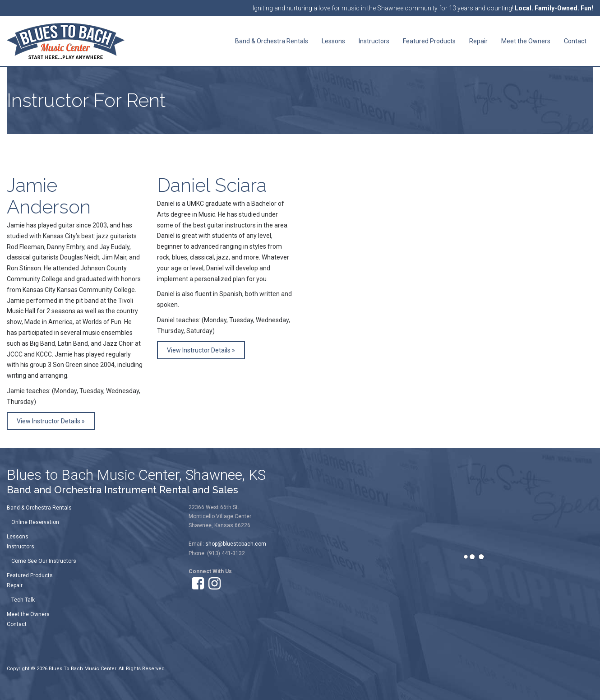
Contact (17, 624)
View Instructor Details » (51, 421)
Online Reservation (35, 522)
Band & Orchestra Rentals (39, 508)
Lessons (18, 537)
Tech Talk (23, 600)
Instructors (21, 547)
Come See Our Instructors (44, 561)
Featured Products (30, 575)
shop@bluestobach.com (236, 544)
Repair (15, 585)
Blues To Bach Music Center (82, 669)
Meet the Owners (28, 614)
